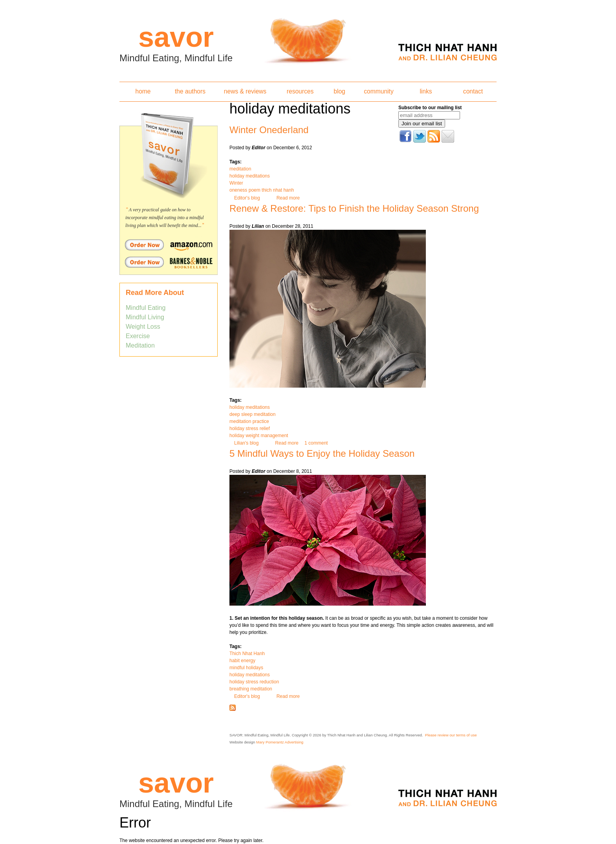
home (143, 91)
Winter (236, 183)
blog (339, 91)
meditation (240, 169)
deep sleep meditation (252, 414)
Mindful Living (145, 317)
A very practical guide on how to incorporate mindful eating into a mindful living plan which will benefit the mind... (165, 218)
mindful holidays (246, 668)
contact (473, 91)
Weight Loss (143, 327)
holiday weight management (259, 436)
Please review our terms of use (451, 735)
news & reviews (245, 91)
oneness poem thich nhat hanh (262, 190)
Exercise (138, 336)
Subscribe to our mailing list (430, 108)
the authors (190, 91)
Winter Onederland (269, 130)
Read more (288, 198)
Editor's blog (247, 198)
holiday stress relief (250, 428)
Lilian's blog (246, 443)
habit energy (242, 661)
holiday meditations (250, 176)
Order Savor (169, 245)
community (379, 91)
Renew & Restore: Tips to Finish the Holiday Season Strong (354, 208)
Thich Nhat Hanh (247, 654)
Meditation (140, 345)
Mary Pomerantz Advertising (280, 742)
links (426, 91)
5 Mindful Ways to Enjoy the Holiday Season (322, 453)
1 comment (316, 443)
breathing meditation (251, 689)
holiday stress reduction (254, 682)
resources (300, 91)
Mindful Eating (146, 308)
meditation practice (249, 421)
